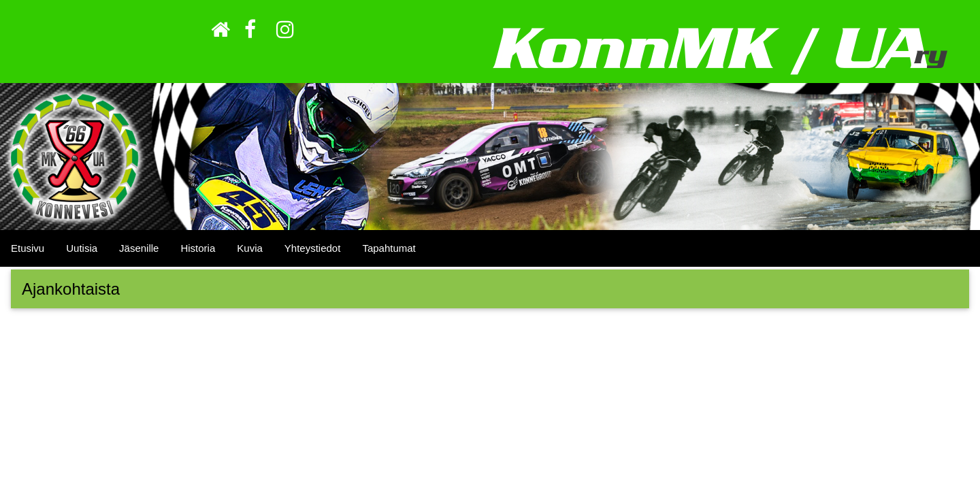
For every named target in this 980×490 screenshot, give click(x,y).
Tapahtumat (389, 248)
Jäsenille (139, 248)
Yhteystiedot (313, 248)
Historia (198, 248)
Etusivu (28, 248)
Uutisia (82, 248)
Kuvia (250, 248)
